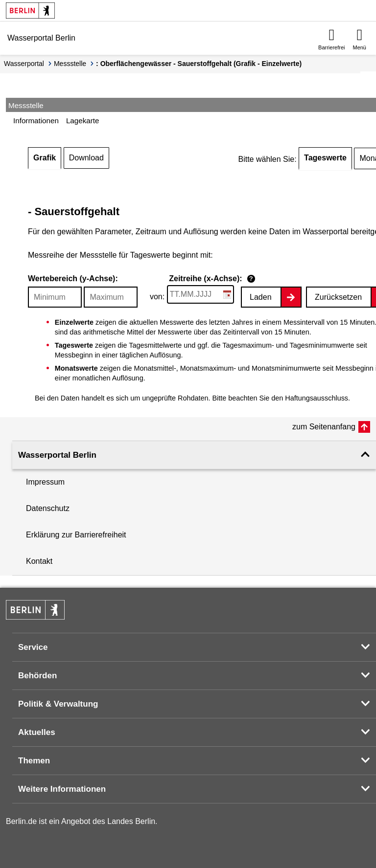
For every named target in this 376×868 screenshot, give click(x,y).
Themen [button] (34, 761)
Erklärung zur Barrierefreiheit (76, 535)
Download (86, 158)
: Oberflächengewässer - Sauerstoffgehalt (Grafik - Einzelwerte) (199, 64)
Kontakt (39, 561)
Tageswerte (325, 158)
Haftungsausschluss (317, 398)
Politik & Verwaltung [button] (58, 704)
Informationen (36, 121)
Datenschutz (48, 508)
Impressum (45, 482)
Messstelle (70, 64)
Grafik (45, 158)
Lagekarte (83, 121)
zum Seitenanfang (324, 427)
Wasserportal (24, 64)
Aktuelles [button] (37, 732)
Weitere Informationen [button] (62, 789)
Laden (261, 297)
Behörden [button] (37, 676)
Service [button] (33, 647)
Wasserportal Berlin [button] (57, 455)
